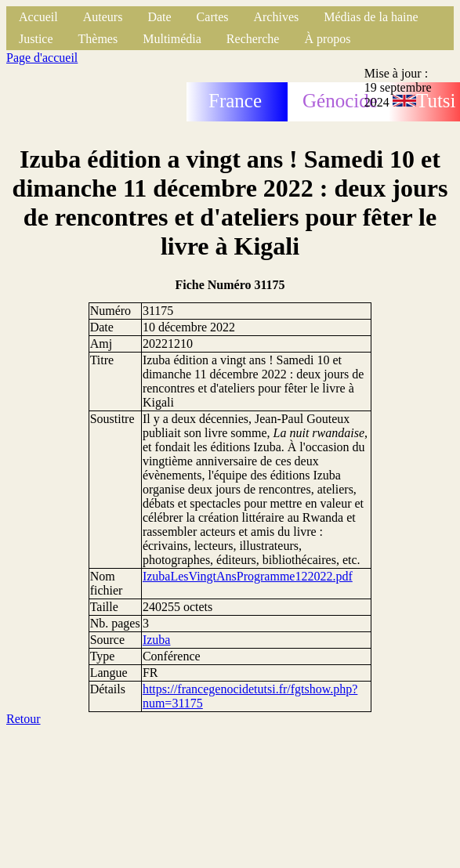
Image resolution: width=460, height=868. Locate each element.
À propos (327, 39)
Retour (24, 719)
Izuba (157, 640)
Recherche (253, 39)
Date (159, 17)
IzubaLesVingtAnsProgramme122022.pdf (248, 576)
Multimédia (172, 39)
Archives (276, 17)
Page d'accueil (42, 58)
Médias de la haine (371, 17)
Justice (36, 39)
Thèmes (98, 39)
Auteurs (103, 17)
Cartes (213, 17)
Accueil (38, 17)
